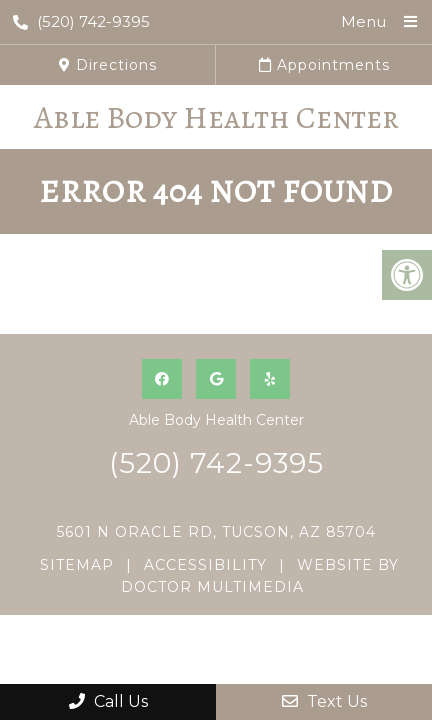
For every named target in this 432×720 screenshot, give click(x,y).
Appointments (324, 65)
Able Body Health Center (216, 117)
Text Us (324, 701)
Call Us (108, 701)
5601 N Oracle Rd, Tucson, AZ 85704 (216, 532)
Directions (108, 65)
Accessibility (205, 565)
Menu (363, 21)
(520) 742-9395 (81, 21)
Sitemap (77, 565)
